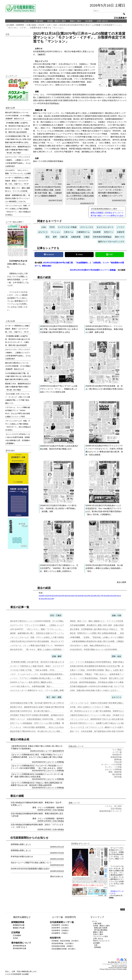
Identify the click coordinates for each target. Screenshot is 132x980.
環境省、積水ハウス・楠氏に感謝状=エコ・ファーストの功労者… (97, 621)
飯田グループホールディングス (111, 242)
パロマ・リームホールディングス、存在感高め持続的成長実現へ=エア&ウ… (42, 674)
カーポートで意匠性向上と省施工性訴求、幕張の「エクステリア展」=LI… (41, 666)
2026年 (42, 596)
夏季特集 (118, 760)
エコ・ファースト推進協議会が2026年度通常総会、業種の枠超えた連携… (101, 662)
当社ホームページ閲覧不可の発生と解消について (31, 863)
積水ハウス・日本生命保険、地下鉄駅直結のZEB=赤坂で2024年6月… (99, 731)
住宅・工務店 (56, 615)
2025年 (48, 596)
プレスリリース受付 (101, 936)
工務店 (87, 237)
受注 (48, 237)
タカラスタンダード (105, 227)
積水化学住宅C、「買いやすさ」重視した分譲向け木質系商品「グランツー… (42, 650)
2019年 (87, 596)
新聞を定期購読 (97, 213)
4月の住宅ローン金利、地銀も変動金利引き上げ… (91, 646)
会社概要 (89, 21)
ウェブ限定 (117, 750)
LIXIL (44, 227)
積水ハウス (120, 237)
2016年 (107, 596)
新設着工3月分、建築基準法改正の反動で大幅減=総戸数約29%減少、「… (41, 707)
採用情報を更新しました (21, 844)
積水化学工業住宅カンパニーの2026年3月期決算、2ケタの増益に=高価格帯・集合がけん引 (18, 116)
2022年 (68, 596)
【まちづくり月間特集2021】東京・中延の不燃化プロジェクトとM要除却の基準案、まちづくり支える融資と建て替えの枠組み (37, 757)
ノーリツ (121, 227)
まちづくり (43, 232)
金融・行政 (117, 615)
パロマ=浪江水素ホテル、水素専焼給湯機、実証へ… (32, 686)
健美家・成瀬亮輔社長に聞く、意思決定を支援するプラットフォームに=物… (42, 633)
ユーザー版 (50, 751)
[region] (18, 53)
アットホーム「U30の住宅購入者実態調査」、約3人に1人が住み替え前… (41, 727)
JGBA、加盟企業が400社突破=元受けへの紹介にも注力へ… (95, 690)
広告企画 (118, 762)
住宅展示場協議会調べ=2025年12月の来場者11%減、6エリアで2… (98, 686)
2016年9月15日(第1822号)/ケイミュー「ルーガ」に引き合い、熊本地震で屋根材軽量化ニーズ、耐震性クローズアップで (112, 183)
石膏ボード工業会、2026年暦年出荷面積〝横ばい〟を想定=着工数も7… (100, 670)
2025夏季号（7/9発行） (60, 933)
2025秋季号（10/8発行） (61, 930)
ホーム (27, 21)
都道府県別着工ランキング (111, 811)
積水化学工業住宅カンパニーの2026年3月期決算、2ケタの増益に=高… (40, 621)
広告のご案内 (98, 934)
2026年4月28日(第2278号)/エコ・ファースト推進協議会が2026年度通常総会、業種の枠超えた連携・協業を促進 (104, 329)
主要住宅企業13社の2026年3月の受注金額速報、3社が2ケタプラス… (39, 641)
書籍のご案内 (75, 21)
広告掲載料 (17, 935)
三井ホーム (68, 232)
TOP (123, 909)
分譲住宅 (121, 232)
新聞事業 (20, 25)
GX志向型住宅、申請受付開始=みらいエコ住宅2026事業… (94, 650)
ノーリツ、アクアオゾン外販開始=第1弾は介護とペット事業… (36, 678)
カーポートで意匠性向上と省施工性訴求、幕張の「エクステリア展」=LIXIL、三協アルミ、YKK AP (18, 181)
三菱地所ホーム (83, 232)
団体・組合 (117, 656)
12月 (49, 25)
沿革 (96, 945)
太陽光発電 (76, 237)
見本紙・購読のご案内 (57, 21)
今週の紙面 (38, 21)
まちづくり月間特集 (56, 762)
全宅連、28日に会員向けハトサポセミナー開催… (90, 707)
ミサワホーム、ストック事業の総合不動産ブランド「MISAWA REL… (39, 646)
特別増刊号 (59, 751)
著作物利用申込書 (19, 948)
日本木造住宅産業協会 (102, 237)
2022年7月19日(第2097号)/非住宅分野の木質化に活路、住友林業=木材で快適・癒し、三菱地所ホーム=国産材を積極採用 (48, 183)
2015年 (113, 596)
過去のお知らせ (57, 876)
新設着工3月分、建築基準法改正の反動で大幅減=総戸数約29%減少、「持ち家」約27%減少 (18, 150)
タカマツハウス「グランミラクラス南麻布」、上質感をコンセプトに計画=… (42, 625)
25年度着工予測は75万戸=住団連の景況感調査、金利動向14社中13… (39, 715)
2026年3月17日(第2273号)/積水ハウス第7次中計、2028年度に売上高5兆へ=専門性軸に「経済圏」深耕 (58, 508)
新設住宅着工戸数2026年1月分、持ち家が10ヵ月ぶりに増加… (36, 731)
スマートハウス (87, 227)
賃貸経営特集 (116, 757)
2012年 (51, 599)
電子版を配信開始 (101, 930)
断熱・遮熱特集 (115, 772)
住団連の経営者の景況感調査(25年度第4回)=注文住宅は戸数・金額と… (100, 666)
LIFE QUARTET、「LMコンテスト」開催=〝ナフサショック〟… (37, 629)
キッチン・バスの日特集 (111, 765)
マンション (56, 232)
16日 (55, 25)
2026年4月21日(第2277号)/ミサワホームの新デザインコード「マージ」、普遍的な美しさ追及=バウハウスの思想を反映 (59, 389)
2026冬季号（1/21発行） (61, 928)
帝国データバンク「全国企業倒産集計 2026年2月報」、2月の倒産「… (39, 719)
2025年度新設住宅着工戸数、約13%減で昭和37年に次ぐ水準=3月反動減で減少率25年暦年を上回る (18, 139)
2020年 (81, 596)
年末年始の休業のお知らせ (22, 857)
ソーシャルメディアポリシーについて (115, 964)
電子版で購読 (96, 216)
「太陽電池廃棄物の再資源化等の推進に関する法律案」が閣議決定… (99, 641)
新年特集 (118, 777)
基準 (55, 237)
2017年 (100, 596)
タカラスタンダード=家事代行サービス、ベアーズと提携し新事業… (39, 690)
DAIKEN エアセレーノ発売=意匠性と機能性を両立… (32, 682)
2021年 (41, 25)
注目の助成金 (58, 810)
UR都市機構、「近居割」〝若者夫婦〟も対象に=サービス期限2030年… (100, 637)
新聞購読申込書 (19, 925)
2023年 (61, 596)
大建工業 (64, 237)
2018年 (94, 596)
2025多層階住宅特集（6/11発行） (64, 949)
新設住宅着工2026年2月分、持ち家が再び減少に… (31, 711)
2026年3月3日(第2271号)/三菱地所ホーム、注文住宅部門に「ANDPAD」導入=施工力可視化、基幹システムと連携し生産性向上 (59, 568)
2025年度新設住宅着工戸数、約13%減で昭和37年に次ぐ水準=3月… (38, 703)
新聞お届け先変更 (101, 928)
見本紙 (15, 938)
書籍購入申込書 (19, 928)
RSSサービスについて (101, 941)
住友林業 (97, 232)
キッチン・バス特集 (113, 767)
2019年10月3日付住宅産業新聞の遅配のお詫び (30, 869)
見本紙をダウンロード (114, 213)
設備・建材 (57, 656)
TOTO (52, 227)
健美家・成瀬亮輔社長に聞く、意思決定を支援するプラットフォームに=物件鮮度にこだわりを (18, 198)
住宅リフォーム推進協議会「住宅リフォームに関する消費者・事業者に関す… (43, 723)
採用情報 (97, 947)
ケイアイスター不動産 (67, 227)
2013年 (44, 599)
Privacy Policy (104, 969)
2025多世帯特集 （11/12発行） (63, 943)
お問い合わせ (102, 21)
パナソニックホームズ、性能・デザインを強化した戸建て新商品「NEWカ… (42, 637)
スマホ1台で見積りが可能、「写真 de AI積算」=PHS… (33, 670)
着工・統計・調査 (54, 697)
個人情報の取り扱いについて (117, 962)
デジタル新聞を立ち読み (113, 216)
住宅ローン (109, 232)
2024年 (55, 596)
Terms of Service (117, 969)
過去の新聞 (121, 582)
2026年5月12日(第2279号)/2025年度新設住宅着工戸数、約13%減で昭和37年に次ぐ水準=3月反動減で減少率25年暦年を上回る (59, 329)
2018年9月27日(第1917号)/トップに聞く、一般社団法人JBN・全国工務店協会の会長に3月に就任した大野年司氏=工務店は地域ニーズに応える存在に (80, 185)
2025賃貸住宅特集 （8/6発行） (63, 946)
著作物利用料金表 (19, 946)
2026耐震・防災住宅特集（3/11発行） (66, 941)
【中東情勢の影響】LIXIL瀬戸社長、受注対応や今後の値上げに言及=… (40, 662)
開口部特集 (117, 774)
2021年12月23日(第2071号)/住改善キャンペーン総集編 (93, 270)
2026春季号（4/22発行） (61, 925)
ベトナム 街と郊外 (113, 806)
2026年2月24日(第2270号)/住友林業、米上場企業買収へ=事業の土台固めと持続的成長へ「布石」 (104, 568)
